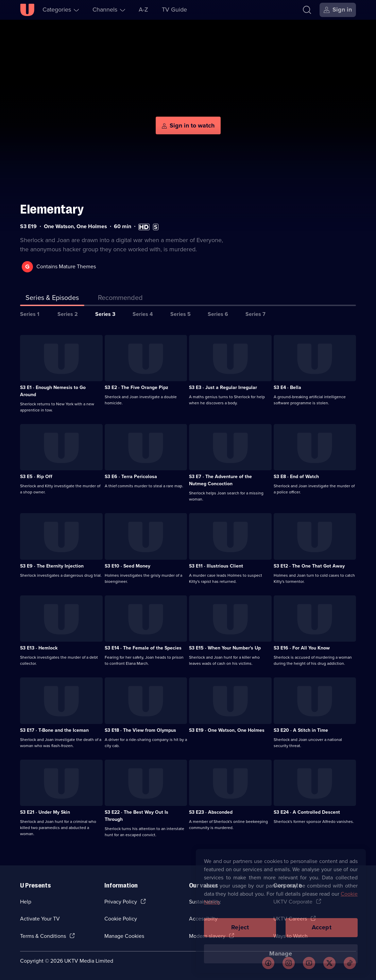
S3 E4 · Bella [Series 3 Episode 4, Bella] (287, 387)
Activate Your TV (40, 919)
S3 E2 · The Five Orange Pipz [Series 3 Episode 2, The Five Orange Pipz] (136, 387)
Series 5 (181, 314)
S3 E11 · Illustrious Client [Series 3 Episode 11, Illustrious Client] (216, 566)
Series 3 (105, 314)
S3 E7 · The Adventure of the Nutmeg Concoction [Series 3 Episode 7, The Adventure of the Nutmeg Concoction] (220, 480)
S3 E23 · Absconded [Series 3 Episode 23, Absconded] (211, 812)
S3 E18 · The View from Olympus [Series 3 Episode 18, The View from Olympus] (140, 730)
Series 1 (30, 314)
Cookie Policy (121, 919)
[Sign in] (338, 10)
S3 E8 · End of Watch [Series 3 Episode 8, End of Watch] (296, 477)
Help (26, 902)
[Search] (307, 10)
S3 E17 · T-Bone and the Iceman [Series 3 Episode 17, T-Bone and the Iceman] (54, 730)
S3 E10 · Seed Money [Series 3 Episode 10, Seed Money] (127, 566)
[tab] (120, 299)
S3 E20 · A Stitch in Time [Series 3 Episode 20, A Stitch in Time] (301, 730)
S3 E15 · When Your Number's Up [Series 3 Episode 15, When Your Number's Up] (225, 648)
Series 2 (68, 314)
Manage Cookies (124, 936)
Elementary (52, 209)
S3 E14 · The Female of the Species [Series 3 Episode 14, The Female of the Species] (143, 648)
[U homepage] (27, 10)
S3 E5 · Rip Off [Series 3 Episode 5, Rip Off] (36, 477)
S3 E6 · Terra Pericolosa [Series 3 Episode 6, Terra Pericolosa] (131, 477)
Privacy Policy (121, 902)
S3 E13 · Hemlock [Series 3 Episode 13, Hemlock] (39, 648)
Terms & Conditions (43, 936)
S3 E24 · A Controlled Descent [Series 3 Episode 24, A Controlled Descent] (307, 812)
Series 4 (143, 314)
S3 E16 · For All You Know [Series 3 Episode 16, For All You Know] (302, 648)
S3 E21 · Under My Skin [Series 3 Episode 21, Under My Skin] (45, 812)
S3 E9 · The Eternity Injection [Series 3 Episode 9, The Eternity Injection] (52, 566)
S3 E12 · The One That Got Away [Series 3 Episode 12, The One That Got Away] (309, 566)
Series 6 (218, 314)
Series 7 (255, 314)
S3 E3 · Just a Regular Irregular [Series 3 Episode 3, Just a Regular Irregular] (223, 387)
